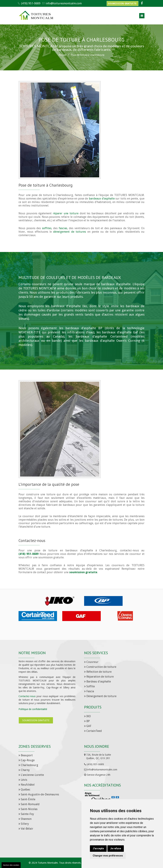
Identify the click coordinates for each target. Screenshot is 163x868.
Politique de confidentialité (33, 709)
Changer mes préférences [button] (108, 856)
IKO (87, 716)
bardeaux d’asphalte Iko (69, 306)
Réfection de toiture (98, 672)
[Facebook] (141, 3)
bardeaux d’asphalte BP (84, 328)
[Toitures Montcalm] (36, 16)
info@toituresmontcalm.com (64, 3)
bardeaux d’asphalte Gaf (120, 332)
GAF (88, 726)
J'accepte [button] (98, 848)
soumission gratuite (83, 572)
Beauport (26, 755)
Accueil (62, 55)
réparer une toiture (66, 213)
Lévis (23, 780)
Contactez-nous (27, 696)
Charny (24, 770)
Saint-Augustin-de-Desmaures (39, 794)
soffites (47, 228)
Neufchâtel (27, 785)
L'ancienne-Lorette (31, 775)
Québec (24, 790)
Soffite (89, 686)
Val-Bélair (26, 829)
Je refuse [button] (116, 848)
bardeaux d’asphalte (102, 199)
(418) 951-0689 (31, 3)
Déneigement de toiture (100, 696)
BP (87, 721)
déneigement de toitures (70, 232)
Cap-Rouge (27, 760)
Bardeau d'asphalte (98, 682)
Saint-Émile (27, 799)
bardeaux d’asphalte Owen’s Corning (112, 341)
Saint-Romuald (29, 804)
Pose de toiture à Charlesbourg (88, 55)
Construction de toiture (100, 667)
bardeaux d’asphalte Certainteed (102, 336)
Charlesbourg (28, 765)
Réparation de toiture (99, 677)
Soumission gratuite (123, 3)
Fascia (89, 691)
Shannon (25, 819)
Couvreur (91, 662)
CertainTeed (93, 731)
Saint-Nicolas (28, 809)
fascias (63, 228)
